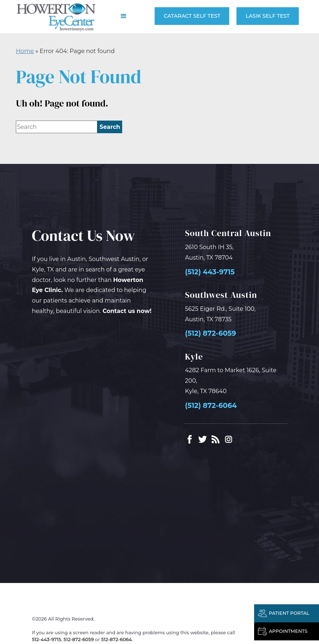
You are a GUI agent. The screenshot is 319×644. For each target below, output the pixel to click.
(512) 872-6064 (211, 406)
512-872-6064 (116, 639)
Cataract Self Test (192, 16)
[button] (124, 16)
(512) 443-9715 (210, 272)
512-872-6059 (79, 639)
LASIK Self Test (267, 16)
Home (25, 51)
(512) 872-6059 (211, 333)
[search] (110, 127)
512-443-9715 (47, 639)
